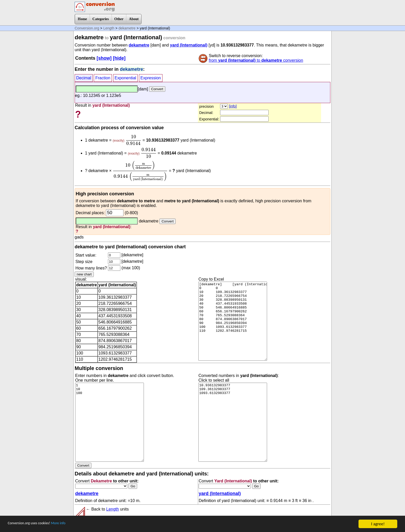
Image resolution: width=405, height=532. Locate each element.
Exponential (126, 78)
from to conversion (256, 60)
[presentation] (133, 140)
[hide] (119, 58)
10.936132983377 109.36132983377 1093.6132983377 (233, 422)
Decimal (84, 78)
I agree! (378, 524)
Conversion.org (87, 28)
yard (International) (189, 45)
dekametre (127, 28)
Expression (151, 78)
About (134, 19)
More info (69, 524)
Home (82, 19)
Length (109, 28)
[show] (104, 58)
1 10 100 (110, 422)
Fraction (103, 78)
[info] (233, 106)
